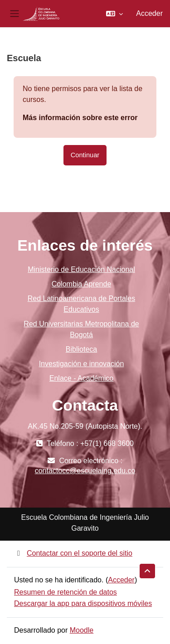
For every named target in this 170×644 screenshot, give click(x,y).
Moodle (82, 630)
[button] (114, 14)
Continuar (85, 155)
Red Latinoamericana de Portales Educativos (81, 304)
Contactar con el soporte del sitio (73, 553)
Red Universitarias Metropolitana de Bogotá (81, 329)
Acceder (149, 13)
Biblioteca (81, 349)
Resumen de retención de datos (66, 592)
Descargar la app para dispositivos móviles (83, 603)
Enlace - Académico (81, 378)
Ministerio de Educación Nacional (81, 269)
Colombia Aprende (82, 284)
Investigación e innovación (82, 364)
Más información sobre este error (80, 118)
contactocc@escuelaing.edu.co (85, 471)
